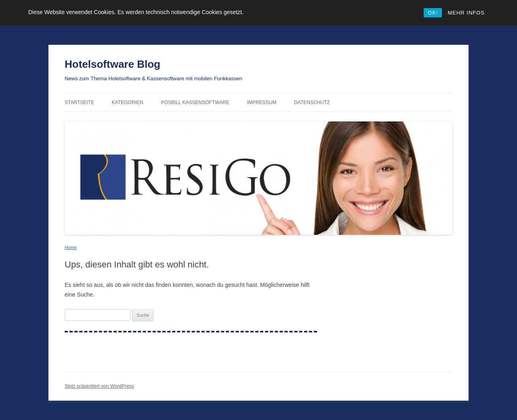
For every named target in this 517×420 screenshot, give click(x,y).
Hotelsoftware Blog (112, 64)
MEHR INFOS (466, 13)
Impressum (262, 102)
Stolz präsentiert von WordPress (99, 386)
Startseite (79, 102)
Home (71, 247)
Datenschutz (312, 102)
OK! (433, 13)
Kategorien (128, 102)
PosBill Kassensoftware (195, 102)
